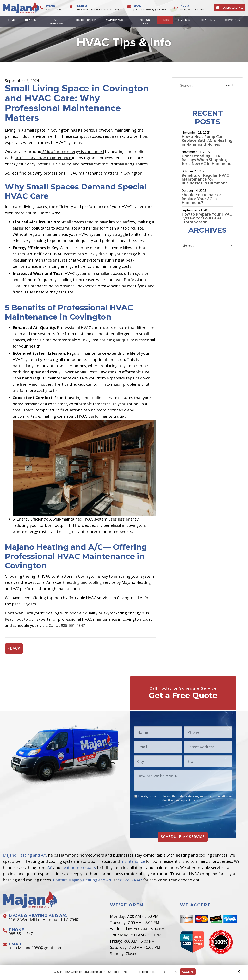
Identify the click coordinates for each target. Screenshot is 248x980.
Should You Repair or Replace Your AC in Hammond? (201, 199)
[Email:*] (158, 747)
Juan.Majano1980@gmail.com (150, 10)
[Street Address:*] (208, 747)
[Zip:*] (208, 761)
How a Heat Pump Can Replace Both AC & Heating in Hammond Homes (207, 140)
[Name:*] (158, 732)
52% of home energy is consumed (73, 152)
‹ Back (14, 648)
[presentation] (183, 814)
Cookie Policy (167, 972)
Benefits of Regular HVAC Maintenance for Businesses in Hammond (205, 179)
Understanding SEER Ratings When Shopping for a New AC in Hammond (207, 160)
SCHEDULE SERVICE (229, 8)
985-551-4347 (54, 10)
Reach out (14, 619)
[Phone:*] (208, 732)
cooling (95, 582)
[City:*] (158, 761)
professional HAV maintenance (43, 158)
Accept (188, 972)
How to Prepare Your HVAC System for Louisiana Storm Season (207, 218)
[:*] (136, 796)
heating (73, 582)
